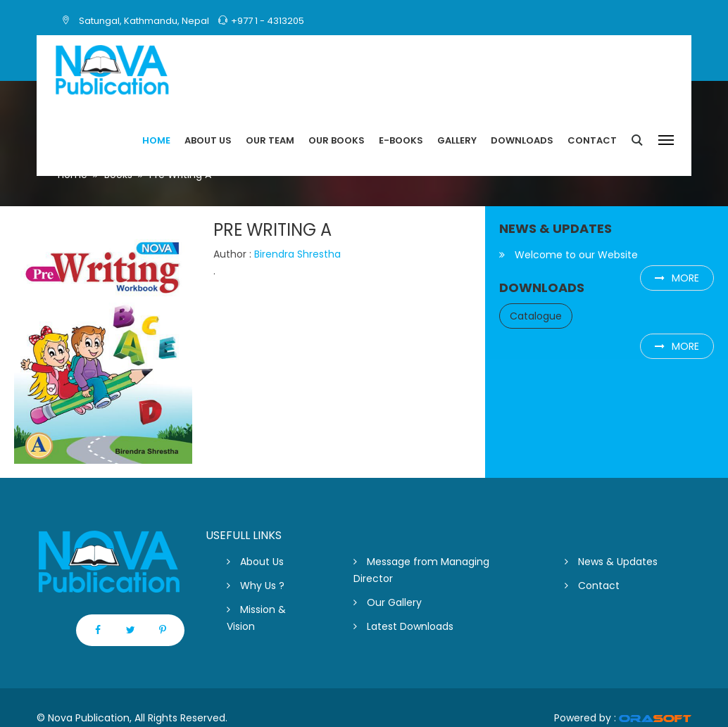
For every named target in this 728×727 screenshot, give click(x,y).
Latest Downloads (403, 626)
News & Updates (611, 562)
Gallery (457, 140)
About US (208, 140)
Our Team (270, 140)
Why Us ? (256, 586)
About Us (255, 562)
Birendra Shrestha (297, 254)
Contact (592, 140)
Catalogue (536, 316)
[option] (103, 342)
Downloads (522, 140)
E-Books (401, 140)
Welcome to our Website (569, 255)
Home (156, 140)
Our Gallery (388, 602)
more (677, 278)
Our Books (337, 140)
